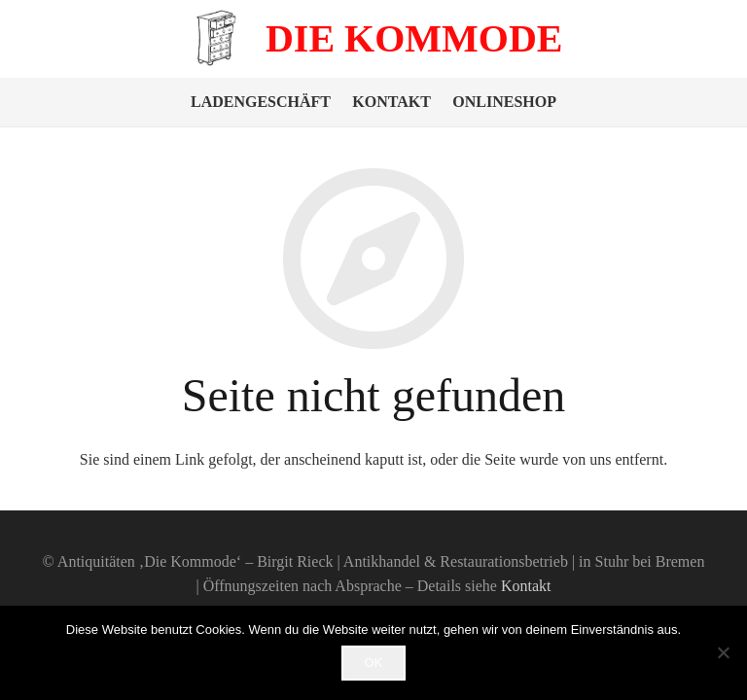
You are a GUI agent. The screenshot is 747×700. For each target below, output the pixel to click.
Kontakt (391, 102)
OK (374, 663)
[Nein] (723, 652)
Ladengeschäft (261, 102)
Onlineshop (504, 102)
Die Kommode (414, 38)
